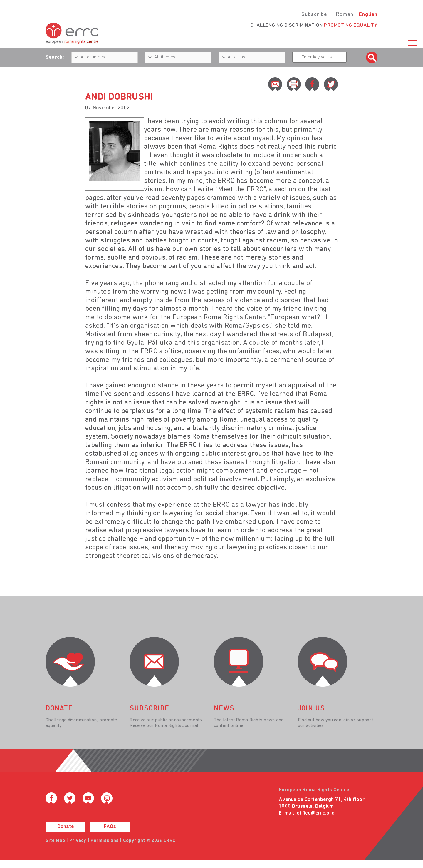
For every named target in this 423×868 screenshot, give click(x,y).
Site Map (55, 841)
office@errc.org (316, 813)
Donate (66, 827)
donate (59, 709)
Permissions (105, 841)
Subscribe (314, 15)
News (224, 709)
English (368, 15)
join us (311, 709)
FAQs (110, 827)
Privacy (78, 841)
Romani (345, 15)
